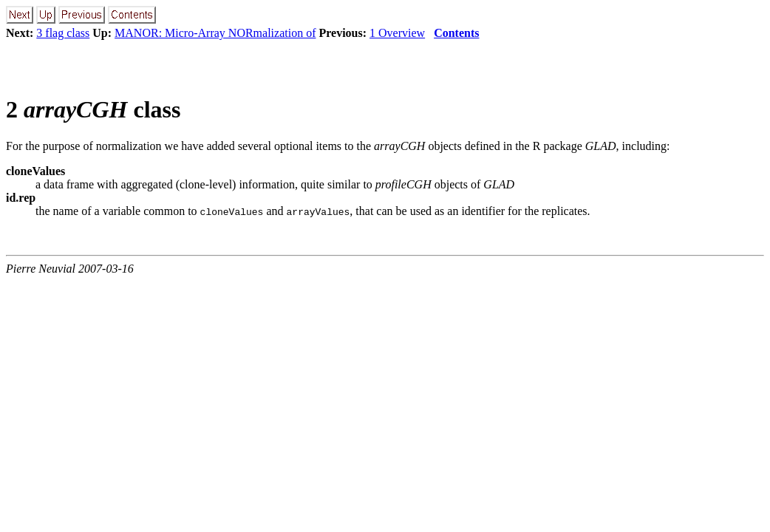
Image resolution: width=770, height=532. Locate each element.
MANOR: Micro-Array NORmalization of (215, 33)
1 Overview (397, 33)
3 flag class (63, 33)
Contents (456, 33)
